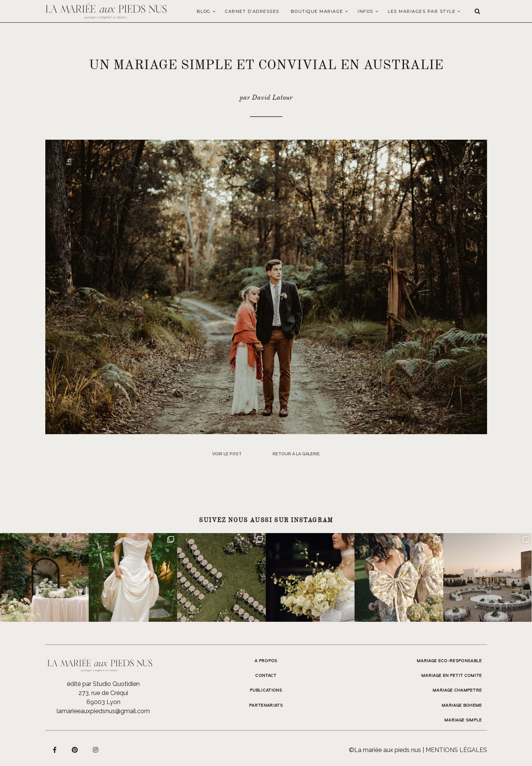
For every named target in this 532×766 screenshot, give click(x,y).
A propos (266, 661)
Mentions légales (456, 750)
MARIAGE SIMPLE (463, 720)
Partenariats (266, 706)
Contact (266, 676)
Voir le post (227, 454)
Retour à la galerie (296, 454)
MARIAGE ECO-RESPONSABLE (450, 661)
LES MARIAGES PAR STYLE (422, 11)
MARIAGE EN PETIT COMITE (452, 676)
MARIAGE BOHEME (462, 706)
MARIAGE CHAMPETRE (457, 690)
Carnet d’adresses (252, 11)
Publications (266, 690)
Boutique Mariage (317, 11)
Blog (204, 11)
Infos (365, 11)
